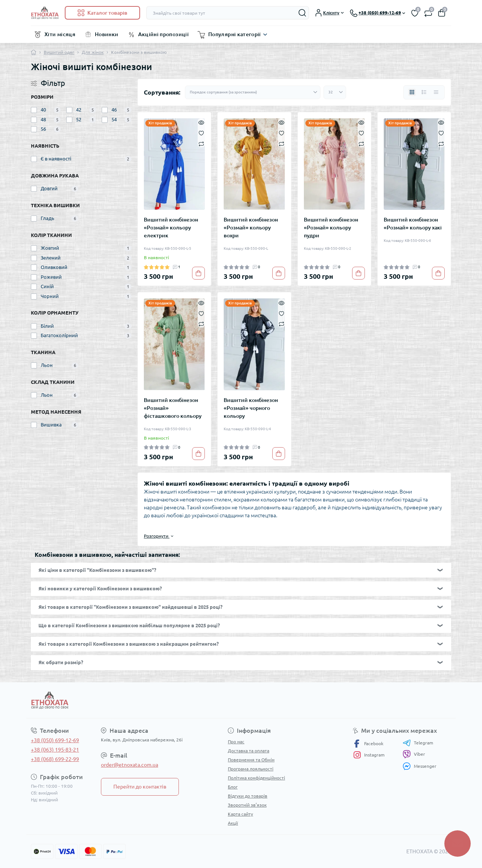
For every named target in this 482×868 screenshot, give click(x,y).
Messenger (419, 766)
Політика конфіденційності (256, 778)
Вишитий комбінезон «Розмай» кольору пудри (331, 228)
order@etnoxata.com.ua (130, 765)
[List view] (424, 92)
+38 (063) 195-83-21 (55, 750)
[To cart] (198, 273)
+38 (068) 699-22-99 (55, 759)
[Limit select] (335, 92)
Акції (233, 823)
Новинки (107, 34)
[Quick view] (201, 122)
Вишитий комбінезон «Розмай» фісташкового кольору (173, 408)
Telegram (418, 743)
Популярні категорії (235, 34)
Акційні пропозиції (163, 34)
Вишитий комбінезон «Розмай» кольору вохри (251, 228)
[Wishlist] (201, 133)
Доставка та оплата (249, 751)
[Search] (302, 13)
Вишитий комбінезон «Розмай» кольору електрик (171, 228)
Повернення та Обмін (251, 760)
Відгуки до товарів (248, 796)
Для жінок (93, 52)
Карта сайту (240, 814)
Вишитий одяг (59, 52)
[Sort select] (253, 92)
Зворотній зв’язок (247, 805)
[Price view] (436, 92)
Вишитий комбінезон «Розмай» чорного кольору (251, 408)
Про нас (236, 742)
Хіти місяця (60, 34)
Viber (414, 754)
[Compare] (201, 143)
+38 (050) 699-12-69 (55, 740)
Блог (233, 787)
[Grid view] (412, 92)
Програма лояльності (251, 769)
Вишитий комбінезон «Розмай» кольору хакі (413, 224)
